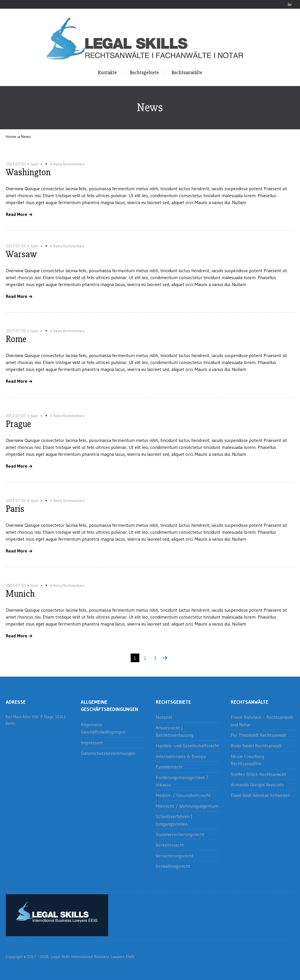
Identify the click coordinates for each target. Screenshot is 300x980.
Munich (20, 594)
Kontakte (107, 73)
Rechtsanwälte (187, 73)
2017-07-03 (16, 164)
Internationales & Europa (181, 756)
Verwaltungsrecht (173, 866)
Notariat (164, 717)
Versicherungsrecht (175, 856)
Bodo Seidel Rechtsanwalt (256, 746)
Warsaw (21, 254)
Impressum (92, 742)
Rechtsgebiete (144, 73)
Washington (28, 172)
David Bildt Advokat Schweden (260, 795)
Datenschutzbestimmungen (108, 753)
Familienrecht (169, 767)
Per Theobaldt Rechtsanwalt (259, 735)
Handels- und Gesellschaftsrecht (187, 746)
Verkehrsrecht (170, 845)
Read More (17, 214)
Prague (18, 424)
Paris (15, 509)
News (26, 137)
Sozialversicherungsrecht (180, 834)
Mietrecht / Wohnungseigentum (187, 806)
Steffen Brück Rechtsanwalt (258, 774)
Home (11, 137)
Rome (16, 339)
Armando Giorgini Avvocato (257, 785)
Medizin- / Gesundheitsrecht (183, 795)
